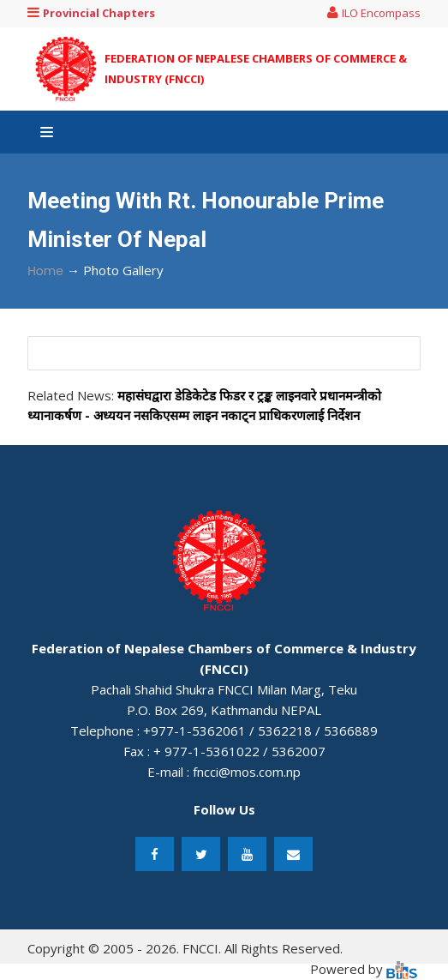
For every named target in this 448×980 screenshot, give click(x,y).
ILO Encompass (374, 13)
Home (45, 271)
